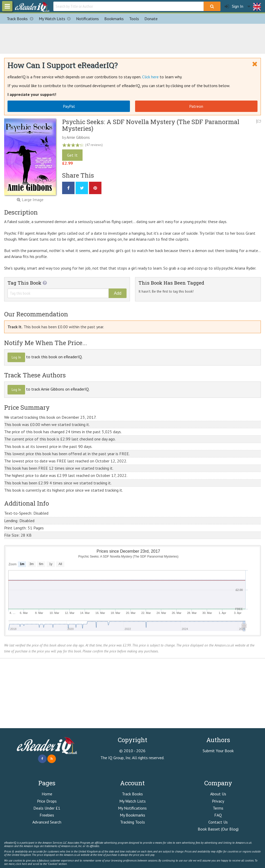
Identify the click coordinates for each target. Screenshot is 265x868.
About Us (218, 794)
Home (47, 794)
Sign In (234, 6)
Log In (16, 357)
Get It (72, 155)
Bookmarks (114, 19)
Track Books (21, 19)
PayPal (69, 106)
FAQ (218, 815)
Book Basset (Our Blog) (218, 829)
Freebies (47, 815)
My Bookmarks (132, 815)
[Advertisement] (132, 38)
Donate (151, 19)
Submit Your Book (218, 751)
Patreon (196, 106)
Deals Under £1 (47, 808)
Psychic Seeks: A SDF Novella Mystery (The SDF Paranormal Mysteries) (151, 125)
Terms (218, 808)
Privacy (218, 801)
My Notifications (132, 808)
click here (21, 864)
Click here (150, 77)
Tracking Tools (132, 822)
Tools (134, 19)
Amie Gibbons (78, 137)
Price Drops (47, 801)
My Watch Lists (56, 19)
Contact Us (218, 822)
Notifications (87, 19)
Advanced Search (47, 822)
